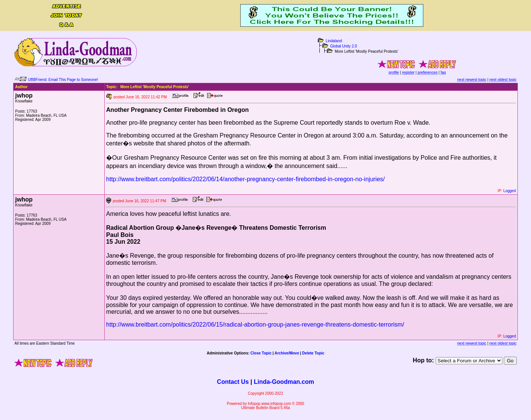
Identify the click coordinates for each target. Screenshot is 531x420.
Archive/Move (287, 353)
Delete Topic (313, 353)
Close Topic (261, 353)
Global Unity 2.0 (344, 46)
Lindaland (334, 41)
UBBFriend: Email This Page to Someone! (63, 80)
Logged (509, 191)
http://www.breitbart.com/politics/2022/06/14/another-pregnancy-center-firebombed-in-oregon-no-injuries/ (246, 179)
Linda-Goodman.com (284, 382)
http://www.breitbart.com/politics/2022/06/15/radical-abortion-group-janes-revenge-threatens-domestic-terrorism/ (255, 325)
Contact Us (233, 382)
